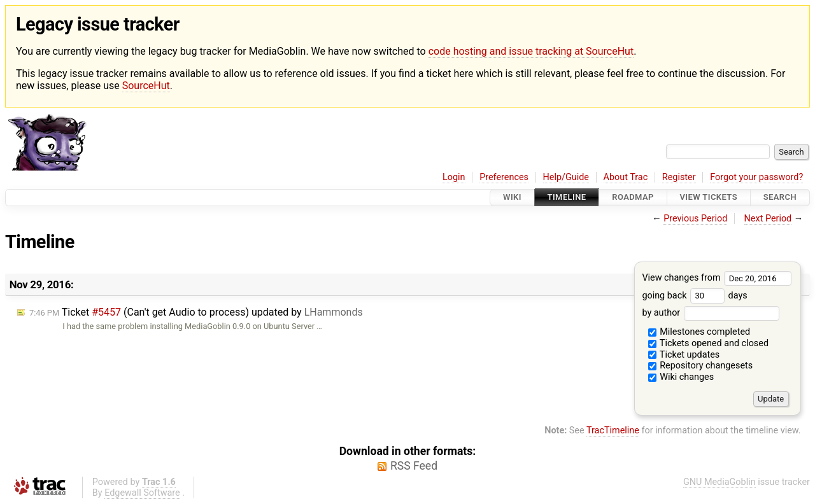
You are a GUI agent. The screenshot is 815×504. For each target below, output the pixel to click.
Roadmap (633, 198)
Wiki (512, 198)
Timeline (567, 198)
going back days (694, 296)
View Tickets (709, 198)
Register (679, 177)
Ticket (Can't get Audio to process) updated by (196, 312)
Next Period (768, 219)
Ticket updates (684, 355)
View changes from (717, 278)
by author (710, 313)
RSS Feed (414, 466)
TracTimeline (613, 430)
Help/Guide (566, 177)
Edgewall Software (142, 493)
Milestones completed (699, 332)
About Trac (626, 177)
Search (780, 198)
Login (454, 177)
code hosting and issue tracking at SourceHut (531, 51)
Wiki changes (681, 377)
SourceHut (146, 86)
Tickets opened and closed (708, 343)
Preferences (504, 177)
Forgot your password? (756, 177)
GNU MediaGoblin (719, 482)
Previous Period (695, 219)
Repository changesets (701, 366)
